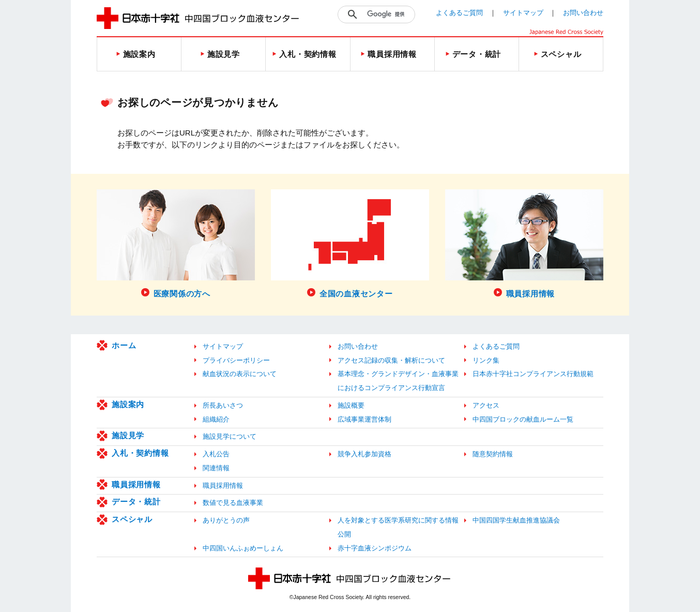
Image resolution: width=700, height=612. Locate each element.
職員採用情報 (136, 484)
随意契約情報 (493, 454)
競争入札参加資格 (364, 454)
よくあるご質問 (459, 13)
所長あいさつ (223, 405)
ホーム (124, 345)
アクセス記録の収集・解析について (391, 360)
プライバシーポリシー (236, 360)
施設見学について (230, 436)
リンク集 (486, 360)
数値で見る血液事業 (233, 503)
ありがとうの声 (226, 520)
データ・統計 (136, 502)
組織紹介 (216, 419)
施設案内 (128, 404)
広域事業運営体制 (364, 419)
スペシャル (132, 519)
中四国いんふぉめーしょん (243, 548)
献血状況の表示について (240, 374)
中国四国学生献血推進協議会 (516, 520)
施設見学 (128, 435)
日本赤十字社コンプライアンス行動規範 (533, 374)
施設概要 (351, 405)
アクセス (486, 405)
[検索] (388, 14)
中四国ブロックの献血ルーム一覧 (523, 419)
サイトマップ (523, 13)
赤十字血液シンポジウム (375, 548)
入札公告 (216, 454)
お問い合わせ (583, 13)
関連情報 (216, 468)
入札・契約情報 (140, 453)
